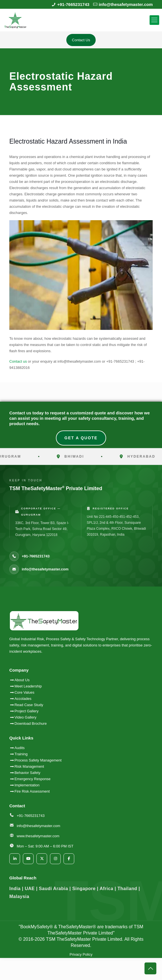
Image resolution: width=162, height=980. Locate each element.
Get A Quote (81, 438)
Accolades (20, 699)
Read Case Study (26, 705)
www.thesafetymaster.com (38, 836)
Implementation (27, 785)
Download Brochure (28, 723)
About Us (19, 680)
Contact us (18, 361)
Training (21, 754)
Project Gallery (24, 711)
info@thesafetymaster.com (126, 4)
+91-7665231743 (73, 4)
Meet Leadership (26, 686)
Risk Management (29, 766)
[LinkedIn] (15, 859)
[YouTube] (28, 859)
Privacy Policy (81, 954)
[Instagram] (55, 859)
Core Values (22, 692)
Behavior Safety (27, 773)
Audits (17, 748)
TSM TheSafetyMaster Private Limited (83, 939)
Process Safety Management (38, 760)
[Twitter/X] (42, 859)
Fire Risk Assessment (32, 791)
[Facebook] (69, 859)
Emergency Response (32, 779)
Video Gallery (23, 717)
